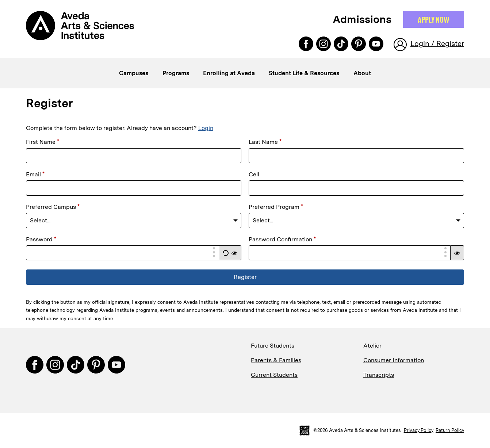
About (362, 73)
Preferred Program (276, 207)
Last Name (265, 142)
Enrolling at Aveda (229, 73)
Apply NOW (434, 19)
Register (245, 277)
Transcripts (379, 375)
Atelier (372, 346)
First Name (43, 142)
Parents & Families (276, 360)
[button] (226, 253)
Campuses (134, 73)
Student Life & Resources (304, 73)
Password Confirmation (282, 239)
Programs (176, 73)
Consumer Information (394, 360)
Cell (254, 174)
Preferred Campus (53, 207)
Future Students (273, 346)
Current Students (274, 375)
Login (206, 128)
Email (35, 174)
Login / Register (437, 43)
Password (41, 239)
